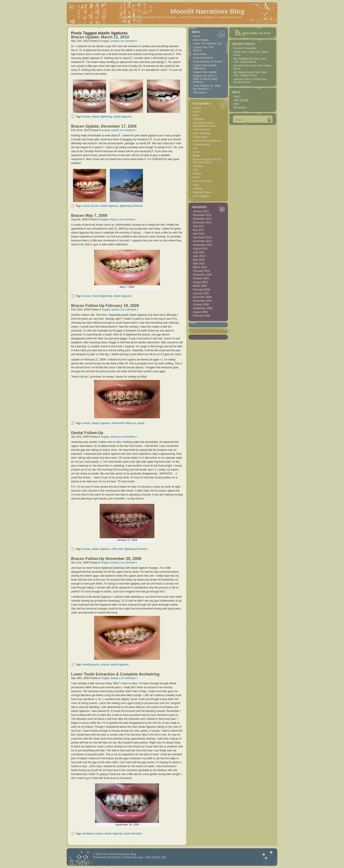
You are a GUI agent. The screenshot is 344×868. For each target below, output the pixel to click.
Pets (195, 115)
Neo (195, 148)
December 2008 (202, 297)
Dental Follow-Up (87, 433)
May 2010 (199, 260)
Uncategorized (201, 144)
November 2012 (202, 219)
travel (114, 130)
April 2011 (199, 234)
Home (196, 36)
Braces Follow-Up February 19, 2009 (105, 306)
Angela (105, 41)
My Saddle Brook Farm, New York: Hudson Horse (250, 74)
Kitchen (197, 174)
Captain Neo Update (205, 72)
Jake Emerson (201, 130)
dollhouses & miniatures (207, 141)
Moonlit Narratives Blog (207, 11)
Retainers (198, 119)
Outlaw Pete (200, 137)
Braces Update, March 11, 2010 (100, 37)
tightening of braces (131, 206)
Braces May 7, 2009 (89, 216)
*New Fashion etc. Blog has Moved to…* (207, 87)
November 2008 (202, 301)
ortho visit (117, 549)
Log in (237, 96)
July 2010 (198, 252)
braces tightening (102, 117)
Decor (196, 177)
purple (141, 423)
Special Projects (202, 192)
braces (115, 41)
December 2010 (202, 237)
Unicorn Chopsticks (245, 48)
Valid (241, 100)
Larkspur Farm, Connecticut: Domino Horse (250, 81)
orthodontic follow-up (124, 423)
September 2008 (203, 308)
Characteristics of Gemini (208, 62)
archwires (88, 834)
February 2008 (201, 316)
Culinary (198, 189)
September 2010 (203, 245)
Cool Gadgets (201, 196)
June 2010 (199, 256)
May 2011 (199, 230)
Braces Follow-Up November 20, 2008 (106, 559)
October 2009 (201, 278)
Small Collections (203, 58)
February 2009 (201, 290)
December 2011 (202, 223)
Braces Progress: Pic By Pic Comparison (207, 161)
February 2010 (201, 271)
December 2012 (202, 215)
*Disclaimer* (200, 93)
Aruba (86, 206)
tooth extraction (133, 834)
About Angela (201, 40)
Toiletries (198, 166)
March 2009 (200, 286)
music (196, 152)
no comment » (129, 41)
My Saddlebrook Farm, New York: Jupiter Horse (250, 60)
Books (196, 156)
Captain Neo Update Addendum (205, 67)
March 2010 (200, 267)
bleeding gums (91, 665)
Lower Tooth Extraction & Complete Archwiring (115, 674)
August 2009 (200, 282)
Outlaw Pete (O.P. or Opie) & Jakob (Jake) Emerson (205, 79)
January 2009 (201, 293)
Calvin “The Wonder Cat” (207, 44)
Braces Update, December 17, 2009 (104, 126)
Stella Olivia (200, 54)
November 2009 (202, 275)
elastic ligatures (123, 117)
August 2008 (200, 312)
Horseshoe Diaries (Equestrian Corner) (204, 124)
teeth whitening (202, 133)
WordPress (240, 108)
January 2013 (201, 211)
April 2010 (199, 264)
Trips (196, 170)
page (141, 857)
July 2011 (198, 226)
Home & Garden (202, 181)
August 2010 (200, 249)
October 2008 (201, 305)
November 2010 (202, 241)
